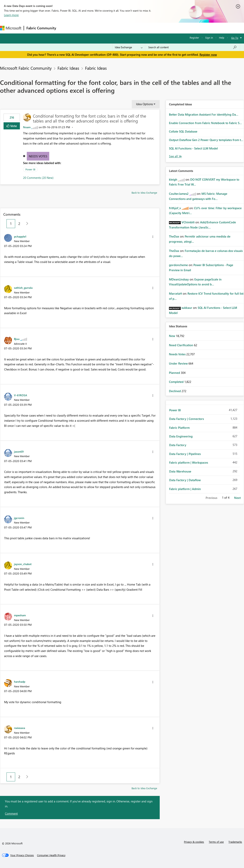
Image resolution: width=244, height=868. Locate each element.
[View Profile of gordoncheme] (178, 265)
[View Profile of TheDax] (174, 236)
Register (194, 38)
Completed (177, 382)
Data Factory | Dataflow (185, 480)
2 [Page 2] (19, 224)
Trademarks (235, 842)
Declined (175, 391)
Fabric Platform (179, 428)
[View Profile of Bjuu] (17, 339)
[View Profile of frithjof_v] (175, 208)
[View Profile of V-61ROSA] (20, 395)
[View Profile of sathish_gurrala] (23, 288)
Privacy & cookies (194, 842)
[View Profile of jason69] (19, 451)
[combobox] (193, 47)
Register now (208, 55)
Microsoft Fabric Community (26, 68)
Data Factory (178, 445)
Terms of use (216, 842)
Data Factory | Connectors (186, 419)
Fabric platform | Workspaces (189, 462)
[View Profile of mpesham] (20, 615)
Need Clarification (181, 345)
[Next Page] (26, 224)
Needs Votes (38, 156)
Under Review (179, 363)
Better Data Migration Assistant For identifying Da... (204, 114)
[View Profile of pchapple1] (20, 236)
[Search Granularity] (129, 47)
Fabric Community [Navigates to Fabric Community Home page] (41, 28)
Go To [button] (235, 38)
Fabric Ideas (68, 68)
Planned (175, 373)
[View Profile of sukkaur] (187, 308)
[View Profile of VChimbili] (188, 222)
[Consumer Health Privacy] (51, 855)
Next (237, 498)
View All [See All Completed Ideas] (175, 156)
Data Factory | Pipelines (185, 454)
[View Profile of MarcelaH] (175, 293)
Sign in (209, 38)
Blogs (134, 28)
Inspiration (82, 28)
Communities (116, 28)
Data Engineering (181, 436)
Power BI (30, 169)
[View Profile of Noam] (27, 127)
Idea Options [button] (144, 104)
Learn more (11, 15)
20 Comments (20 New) (38, 178)
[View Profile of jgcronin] (19, 518)
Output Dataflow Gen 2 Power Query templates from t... (206, 140)
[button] (153, 237)
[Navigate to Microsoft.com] (11, 28)
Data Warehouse (180, 471)
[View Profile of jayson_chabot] (23, 564)
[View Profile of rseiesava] (19, 728)
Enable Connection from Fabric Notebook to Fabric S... (205, 123)
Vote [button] (13, 126)
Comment (11, 813)
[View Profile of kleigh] (173, 179)
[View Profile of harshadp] (20, 681)
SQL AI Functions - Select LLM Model (193, 148)
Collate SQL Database (183, 131)
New (172, 336)
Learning (149, 28)
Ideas (99, 28)
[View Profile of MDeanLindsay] (179, 279)
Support (166, 28)
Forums (65, 28)
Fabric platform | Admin (185, 489)
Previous (211, 498)
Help (222, 38)
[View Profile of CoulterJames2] (179, 194)
